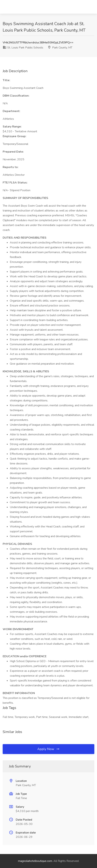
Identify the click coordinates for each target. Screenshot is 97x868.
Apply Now (49, 749)
